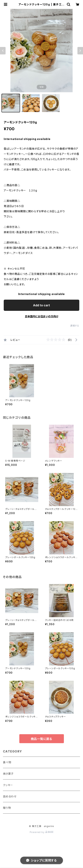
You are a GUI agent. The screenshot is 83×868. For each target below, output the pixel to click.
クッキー (8, 785)
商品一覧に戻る (42, 739)
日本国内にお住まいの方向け (42, 316)
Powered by (42, 832)
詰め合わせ (10, 796)
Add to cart (41, 305)
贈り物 (7, 808)
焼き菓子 (8, 774)
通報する (75, 326)
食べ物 (7, 762)
